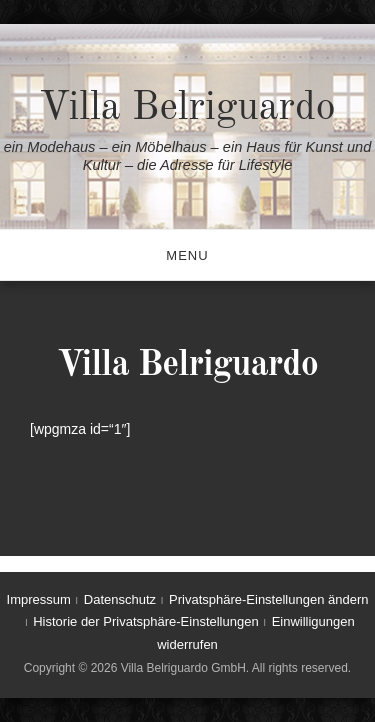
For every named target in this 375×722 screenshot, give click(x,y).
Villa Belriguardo (187, 109)
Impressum (39, 599)
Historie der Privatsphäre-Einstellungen (145, 621)
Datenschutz (120, 599)
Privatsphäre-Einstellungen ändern (268, 599)
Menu (187, 255)
